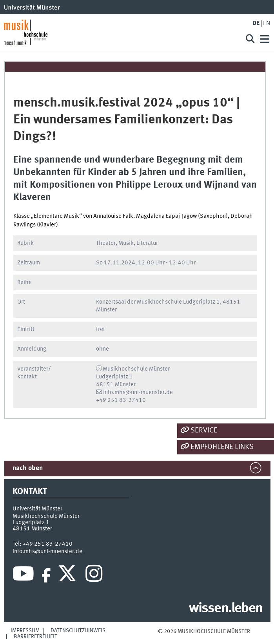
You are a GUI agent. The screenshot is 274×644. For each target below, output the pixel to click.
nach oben (28, 468)
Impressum (25, 631)
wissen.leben (226, 609)
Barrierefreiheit (35, 637)
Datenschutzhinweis (78, 631)
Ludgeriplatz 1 (31, 523)
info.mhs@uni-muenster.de (138, 393)
